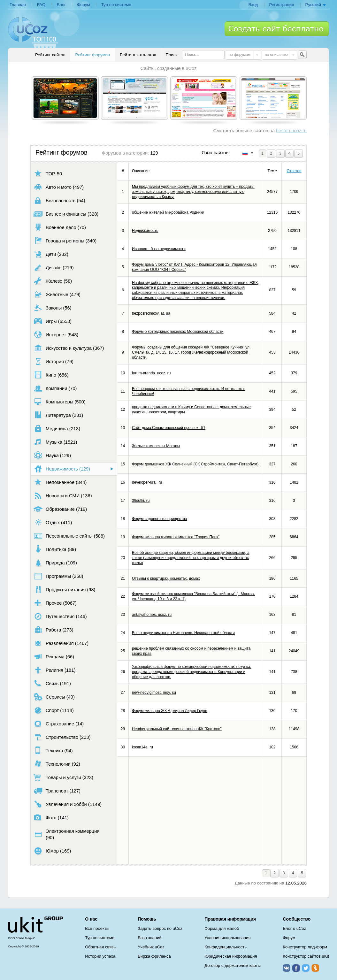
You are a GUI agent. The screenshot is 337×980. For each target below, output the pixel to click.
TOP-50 (48, 174)
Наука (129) (52, 455)
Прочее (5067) (55, 603)
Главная (18, 5)
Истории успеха (100, 956)
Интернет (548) (56, 335)
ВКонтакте (287, 968)
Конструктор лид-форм (305, 947)
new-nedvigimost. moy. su (154, 693)
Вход (253, 5)
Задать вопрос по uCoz (160, 928)
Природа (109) (55, 563)
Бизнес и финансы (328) (66, 214)
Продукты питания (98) (64, 590)
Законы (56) (53, 308)
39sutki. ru (141, 501)
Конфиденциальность (226, 947)
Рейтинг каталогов (138, 55)
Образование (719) (60, 509)
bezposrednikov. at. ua (151, 313)
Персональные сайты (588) (69, 536)
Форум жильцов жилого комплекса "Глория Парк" (176, 537)
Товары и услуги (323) (63, 777)
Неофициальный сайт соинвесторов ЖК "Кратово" (177, 729)
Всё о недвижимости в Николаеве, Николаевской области (183, 633)
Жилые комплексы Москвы (156, 446)
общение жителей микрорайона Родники (168, 212)
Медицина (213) (57, 429)
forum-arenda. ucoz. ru (151, 373)
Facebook (296, 968)
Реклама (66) (54, 657)
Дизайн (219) (54, 268)
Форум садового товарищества (159, 519)
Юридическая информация (231, 956)
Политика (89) (55, 549)
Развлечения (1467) (61, 643)
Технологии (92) (57, 764)
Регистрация (282, 5)
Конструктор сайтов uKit (306, 956)
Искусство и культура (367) (69, 348)
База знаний (150, 938)
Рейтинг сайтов (50, 55)
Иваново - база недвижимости (159, 249)
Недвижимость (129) (62, 469)
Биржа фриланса (154, 956)
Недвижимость (145, 231)
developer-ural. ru (147, 482)
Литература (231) (58, 415)
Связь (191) (52, 683)
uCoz (35, 925)
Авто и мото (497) (59, 187)
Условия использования (227, 938)
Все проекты (97, 928)
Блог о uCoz (294, 928)
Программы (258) (58, 576)
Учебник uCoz (151, 947)
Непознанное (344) (60, 482)
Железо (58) (53, 281)
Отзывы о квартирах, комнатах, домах (166, 578)
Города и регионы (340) (65, 241)
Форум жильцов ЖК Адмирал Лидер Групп (170, 711)
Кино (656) (51, 375)
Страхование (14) (59, 724)
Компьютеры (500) (60, 402)
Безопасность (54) (59, 200)
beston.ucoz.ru (291, 131)
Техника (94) (53, 750)
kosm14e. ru (142, 747)
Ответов (294, 171)
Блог (61, 5)
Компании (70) (55, 388)
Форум (84, 5)
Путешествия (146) (60, 616)
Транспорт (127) (57, 791)
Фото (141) (51, 818)
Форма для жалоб (222, 928)
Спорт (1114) (54, 710)
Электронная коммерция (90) (66, 834)
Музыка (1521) (55, 442)
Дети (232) (51, 254)
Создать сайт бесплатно (277, 29)
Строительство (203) (62, 737)
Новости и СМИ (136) (63, 496)
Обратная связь (100, 947)
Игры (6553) (53, 321)
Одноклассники (315, 968)
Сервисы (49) (54, 697)
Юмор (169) (52, 851)
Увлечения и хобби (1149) (68, 804)
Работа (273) (54, 630)
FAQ (41, 5)
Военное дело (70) (60, 227)
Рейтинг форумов (93, 55)
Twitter (306, 968)
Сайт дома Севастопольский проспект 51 (169, 428)
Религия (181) (54, 670)
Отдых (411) (53, 522)
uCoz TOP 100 (33, 32)
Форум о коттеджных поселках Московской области (178, 332)
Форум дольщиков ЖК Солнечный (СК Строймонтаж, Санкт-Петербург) (195, 464)
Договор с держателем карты (233, 965)
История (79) (54, 361)
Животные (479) (57, 294)
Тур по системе (116, 5)
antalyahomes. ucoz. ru (152, 615)
